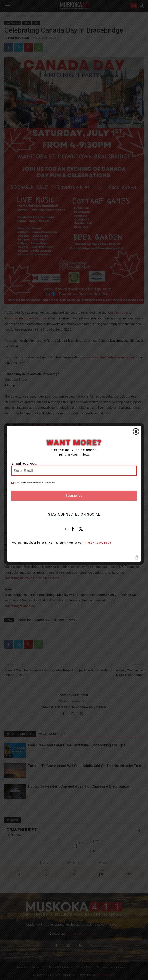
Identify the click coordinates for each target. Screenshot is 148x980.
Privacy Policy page (97, 543)
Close (136, 431)
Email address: (24, 463)
